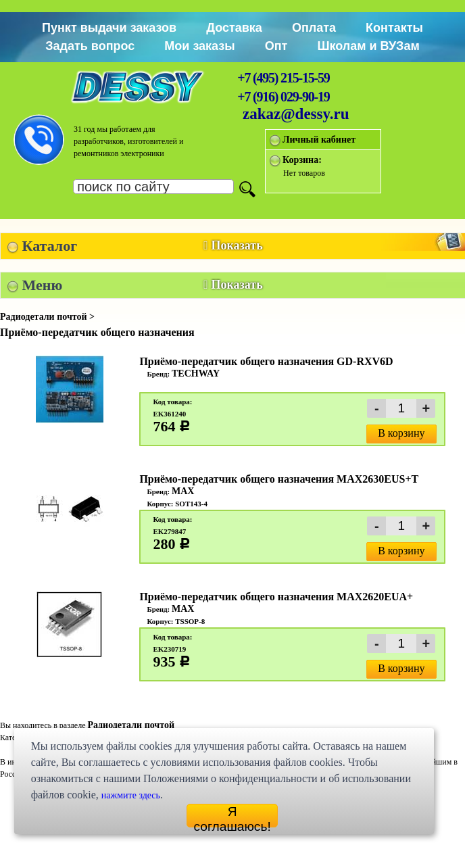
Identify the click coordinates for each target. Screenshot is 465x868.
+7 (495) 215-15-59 (283, 78)
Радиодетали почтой (131, 725)
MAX (183, 491)
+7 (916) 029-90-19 (283, 97)
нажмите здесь (131, 795)
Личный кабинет (319, 140)
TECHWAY (196, 373)
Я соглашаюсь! (232, 816)
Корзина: (302, 160)
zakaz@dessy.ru (296, 114)
